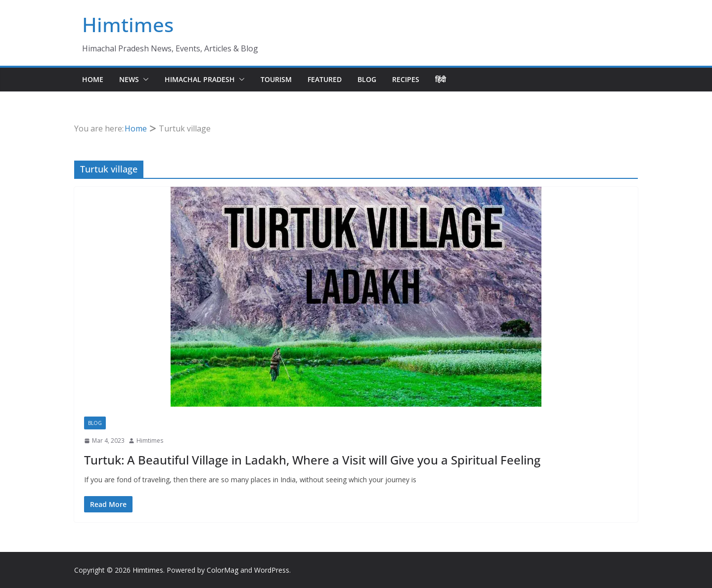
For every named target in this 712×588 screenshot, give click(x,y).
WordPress (272, 570)
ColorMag (222, 570)
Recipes (406, 79)
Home (93, 79)
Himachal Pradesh (200, 79)
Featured (325, 79)
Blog (367, 79)
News (129, 79)
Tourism (276, 79)
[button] (144, 80)
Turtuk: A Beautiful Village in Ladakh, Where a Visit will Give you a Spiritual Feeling (312, 460)
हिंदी (441, 79)
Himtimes (128, 24)
